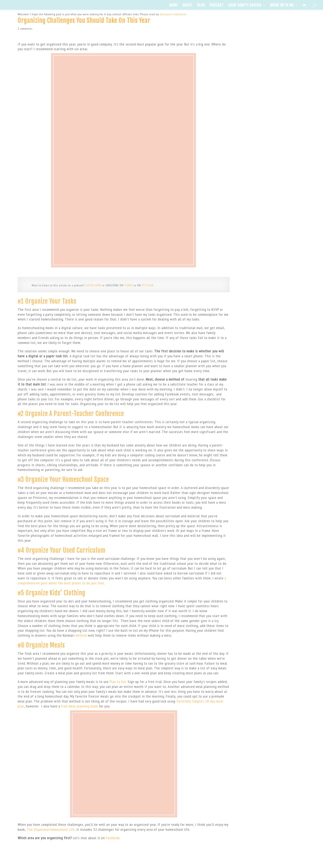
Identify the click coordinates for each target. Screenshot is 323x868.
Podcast (217, 6)
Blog (201, 6)
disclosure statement (173, 14)
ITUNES (129, 285)
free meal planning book (80, 706)
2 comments (25, 29)
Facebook (113, 838)
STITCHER (148, 285)
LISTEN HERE (93, 285)
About (188, 6)
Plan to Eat (118, 682)
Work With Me (282, 6)
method (81, 635)
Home (174, 6)
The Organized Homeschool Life (51, 829)
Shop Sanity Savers (245, 6)
